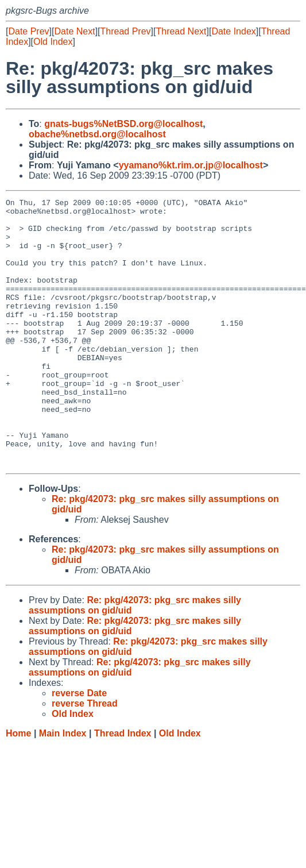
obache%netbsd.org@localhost (97, 134)
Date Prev (28, 31)
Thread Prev (126, 31)
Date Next (74, 31)
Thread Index (123, 787)
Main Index (63, 787)
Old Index (53, 42)
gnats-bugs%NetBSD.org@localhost (123, 124)
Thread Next (181, 31)
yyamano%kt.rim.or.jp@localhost (191, 165)
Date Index (233, 31)
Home (18, 787)
